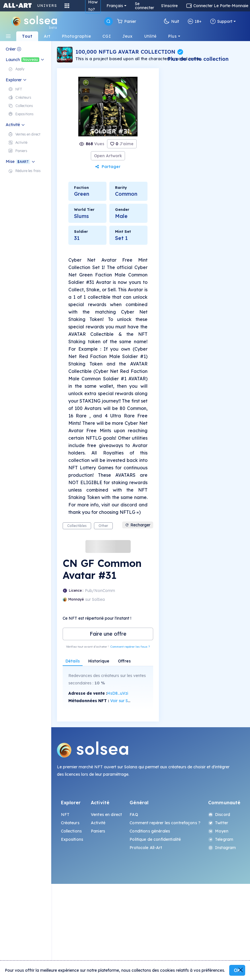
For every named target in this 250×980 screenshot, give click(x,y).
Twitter (218, 823)
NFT (65, 815)
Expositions (72, 839)
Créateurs (70, 823)
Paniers (98, 831)
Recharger (138, 525)
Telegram (221, 839)
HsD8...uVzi (118, 693)
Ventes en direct (106, 815)
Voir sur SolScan (125, 701)
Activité (98, 823)
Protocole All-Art (146, 848)
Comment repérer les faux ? (130, 647)
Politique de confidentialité (155, 839)
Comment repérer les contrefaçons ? (165, 823)
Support (221, 21)
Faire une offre (108, 634)
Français (115, 6)
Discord (219, 815)
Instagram (222, 848)
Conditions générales (150, 831)
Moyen (218, 831)
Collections (71, 831)
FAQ (134, 815)
